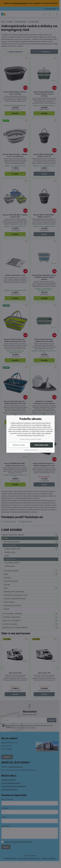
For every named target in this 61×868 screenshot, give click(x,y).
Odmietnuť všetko (19, 445)
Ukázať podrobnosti (31, 450)
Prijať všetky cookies (41, 445)
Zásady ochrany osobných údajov (31, 439)
